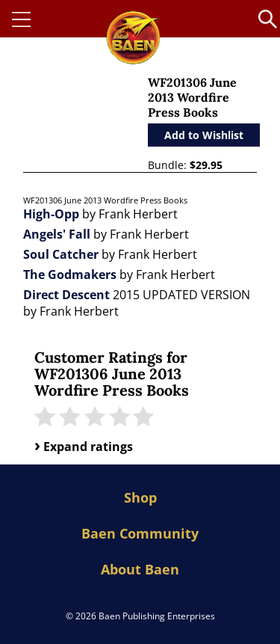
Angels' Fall (57, 234)
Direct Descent (66, 295)
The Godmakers (70, 275)
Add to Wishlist (204, 135)
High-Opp (51, 214)
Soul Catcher (61, 254)
